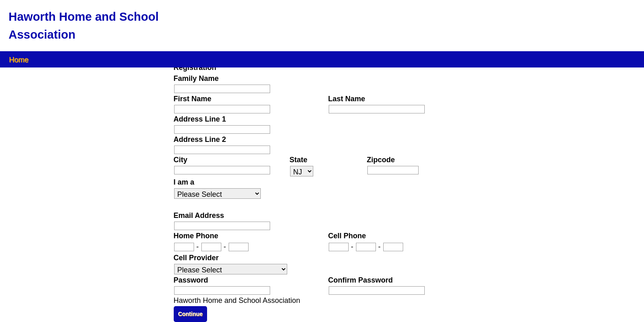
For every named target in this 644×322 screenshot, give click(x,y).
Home (19, 59)
